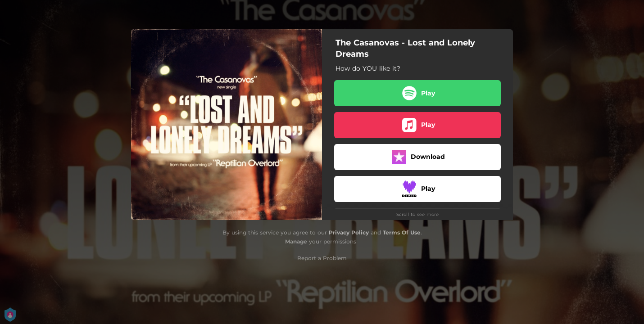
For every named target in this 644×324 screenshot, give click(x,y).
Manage (296, 241)
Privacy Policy (349, 232)
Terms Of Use (402, 232)
